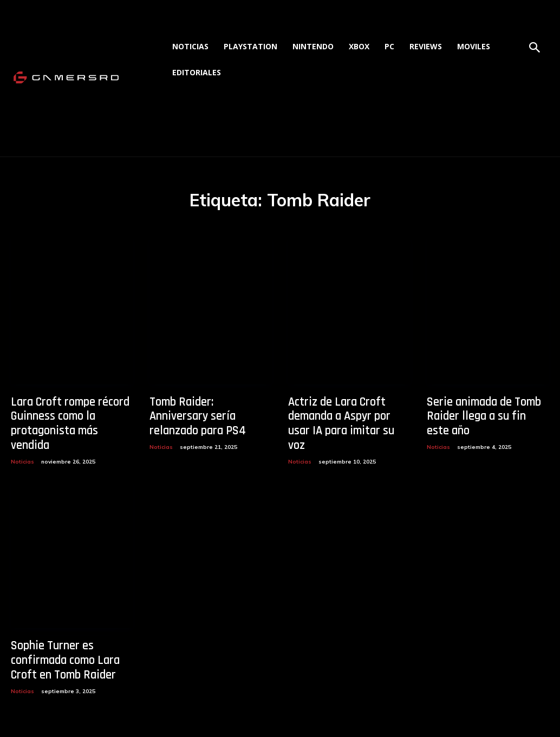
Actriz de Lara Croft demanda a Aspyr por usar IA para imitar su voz (346, 415)
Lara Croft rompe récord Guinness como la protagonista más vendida (69, 415)
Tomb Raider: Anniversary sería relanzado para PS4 (206, 408)
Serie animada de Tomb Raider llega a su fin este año (481, 415)
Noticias (22, 443)
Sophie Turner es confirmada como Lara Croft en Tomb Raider (60, 640)
